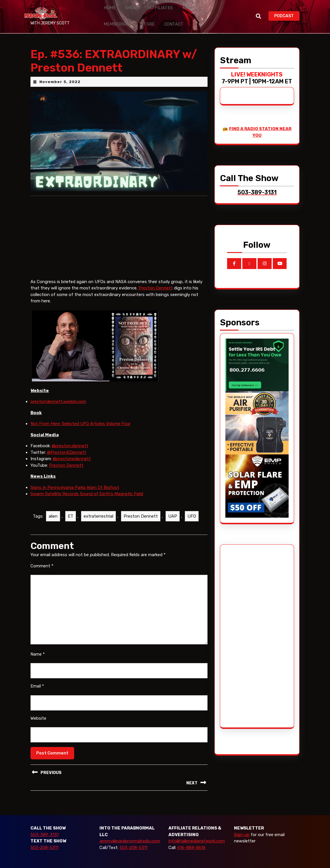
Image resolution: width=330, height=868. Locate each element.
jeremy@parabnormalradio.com (130, 832)
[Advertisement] (247, 627)
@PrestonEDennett (67, 443)
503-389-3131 (45, 826)
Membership (200, 6)
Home (108, 6)
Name (38, 645)
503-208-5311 (44, 839)
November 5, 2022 (60, 73)
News (175, 6)
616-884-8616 (191, 839)
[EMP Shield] (257, 477)
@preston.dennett (70, 437)
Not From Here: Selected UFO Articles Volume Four (80, 415)
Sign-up (242, 826)
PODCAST (287, 11)
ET (71, 507)
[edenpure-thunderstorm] (257, 414)
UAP (173, 507)
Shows (127, 6)
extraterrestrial (98, 507)
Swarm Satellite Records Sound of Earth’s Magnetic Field (87, 485)
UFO (192, 507)
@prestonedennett (72, 450)
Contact (132, 18)
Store (109, 18)
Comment (42, 557)
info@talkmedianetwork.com (197, 832)
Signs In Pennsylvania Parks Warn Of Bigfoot (75, 479)
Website (38, 709)
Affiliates (152, 6)
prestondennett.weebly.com (58, 393)
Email (37, 677)
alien (53, 507)
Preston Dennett (156, 279)
